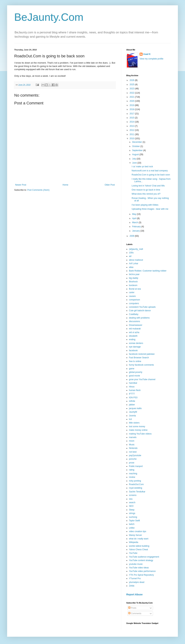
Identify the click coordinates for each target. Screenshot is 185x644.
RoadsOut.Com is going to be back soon (151, 175)
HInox (132, 387)
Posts (132, 608)
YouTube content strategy (141, 560)
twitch (132, 524)
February (137, 227)
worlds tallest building (139, 546)
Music (132, 445)
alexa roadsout (136, 260)
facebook (133, 350)
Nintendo (133, 448)
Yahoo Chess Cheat (138, 550)
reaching (133, 474)
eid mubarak (135, 329)
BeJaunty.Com (49, 17)
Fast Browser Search (139, 358)
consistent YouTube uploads (142, 307)
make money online (138, 430)
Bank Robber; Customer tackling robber (148, 271)
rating (132, 470)
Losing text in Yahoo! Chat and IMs (148, 186)
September (138, 150)
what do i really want (139, 539)
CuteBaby (134, 314)
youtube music (136, 564)
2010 (132, 138)
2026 (132, 80)
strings (132, 513)
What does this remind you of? (146, 194)
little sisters (134, 423)
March (135, 222)
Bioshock (133, 282)
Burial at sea (135, 289)
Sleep (132, 510)
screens (133, 495)
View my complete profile (151, 59)
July (134, 159)
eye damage (135, 347)
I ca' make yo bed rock (142, 167)
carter (132, 292)
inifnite (132, 401)
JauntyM (133, 412)
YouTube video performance (142, 571)
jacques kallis (135, 408)
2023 (132, 89)
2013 (132, 126)
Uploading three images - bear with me (150, 209)
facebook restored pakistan (142, 354)
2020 (132, 101)
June (135, 163)
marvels (133, 437)
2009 (132, 236)
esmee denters (136, 343)
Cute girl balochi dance (140, 311)
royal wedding (136, 488)
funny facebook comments (141, 365)
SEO (131, 506)
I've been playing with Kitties (145, 205)
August (136, 154)
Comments (135, 613)
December (137, 142)
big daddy (134, 278)
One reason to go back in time (146, 190)
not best (133, 452)
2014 (132, 122)
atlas (131, 267)
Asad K (147, 54)
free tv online (135, 361)
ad (130, 256)
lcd (130, 419)
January (136, 231)
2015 (132, 118)
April (135, 218)
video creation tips (138, 531)
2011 (132, 134)
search (132, 502)
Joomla (132, 416)
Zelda (132, 586)
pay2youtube (135, 455)
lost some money (137, 426)
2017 (132, 114)
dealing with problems (139, 318)
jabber (132, 405)
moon (132, 441)
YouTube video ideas (139, 568)
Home (65, 185)
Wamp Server (135, 535)
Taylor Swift (134, 521)
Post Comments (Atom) (38, 190)
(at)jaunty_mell (136, 249)
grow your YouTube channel (142, 379)
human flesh (135, 390)
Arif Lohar (134, 263)
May (134, 214)
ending (132, 339)
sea (131, 499)
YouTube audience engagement (144, 557)
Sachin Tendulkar (137, 492)
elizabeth (133, 336)
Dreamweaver (136, 325)
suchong (133, 517)
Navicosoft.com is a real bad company (150, 171)
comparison (134, 300)
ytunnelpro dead (137, 582)
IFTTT (132, 394)
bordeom (133, 285)
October (136, 146)
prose (132, 463)
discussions (134, 321)
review (132, 477)
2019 (132, 105)
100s (131, 253)
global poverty (136, 372)
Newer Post (21, 185)
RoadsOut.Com (136, 484)
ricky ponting (135, 481)
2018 (132, 109)
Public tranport (136, 466)
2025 (132, 85)
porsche (133, 459)
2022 (132, 93)
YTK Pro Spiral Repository (141, 575)
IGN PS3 (133, 398)
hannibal (133, 383)
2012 (132, 130)
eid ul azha (134, 332)
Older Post (110, 185)
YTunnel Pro (135, 578)
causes (132, 296)
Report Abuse (134, 594)
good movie (134, 376)
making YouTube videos (140, 434)
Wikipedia (134, 542)
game (132, 369)
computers (134, 303)
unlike (132, 528)
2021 (132, 97)
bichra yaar (134, 274)
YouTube (133, 553)
